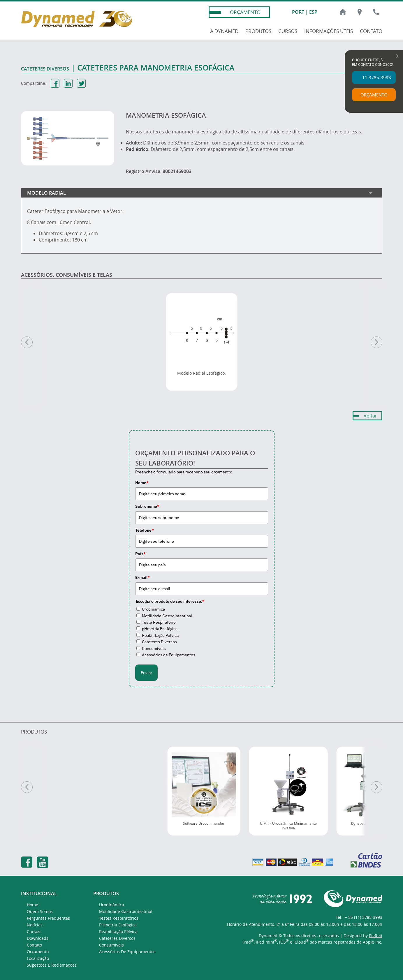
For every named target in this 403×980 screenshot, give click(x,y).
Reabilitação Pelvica (160, 635)
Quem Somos (40, 911)
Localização (38, 958)
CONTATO (371, 31)
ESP (313, 12)
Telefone (145, 530)
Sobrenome (147, 506)
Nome (142, 483)
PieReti (376, 936)
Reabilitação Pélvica (118, 931)
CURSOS (288, 31)
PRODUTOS (258, 31)
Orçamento (38, 952)
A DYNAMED (224, 31)
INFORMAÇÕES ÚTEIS (329, 31)
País (140, 554)
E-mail (142, 577)
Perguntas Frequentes (48, 918)
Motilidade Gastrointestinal (167, 616)
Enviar (146, 673)
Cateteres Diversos (159, 642)
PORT (298, 12)
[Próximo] (376, 787)
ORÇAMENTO (245, 12)
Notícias (35, 925)
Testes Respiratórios (119, 918)
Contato (34, 945)
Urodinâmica (153, 609)
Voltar (370, 416)
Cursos (34, 931)
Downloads (38, 938)
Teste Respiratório (159, 622)
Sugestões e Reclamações (52, 965)
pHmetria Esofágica (160, 629)
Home (32, 905)
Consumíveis (154, 648)
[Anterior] (27, 787)
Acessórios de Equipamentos (169, 655)
